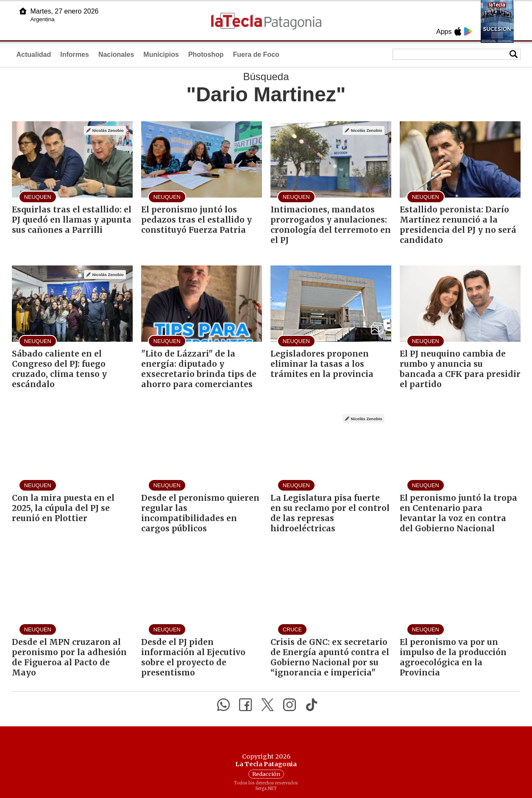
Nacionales (116, 54)
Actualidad (34, 54)
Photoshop (206, 54)
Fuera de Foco (256, 54)
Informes (75, 54)
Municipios (161, 54)
